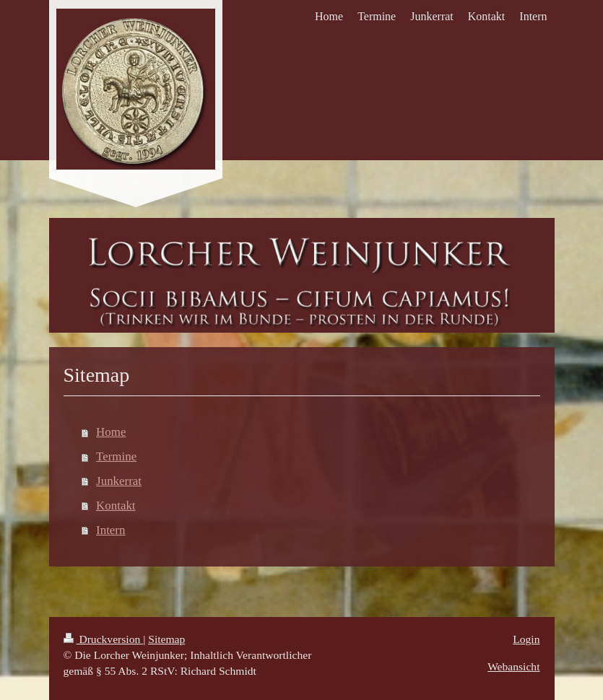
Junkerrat (119, 481)
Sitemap (166, 639)
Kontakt (116, 506)
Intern (110, 530)
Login (526, 639)
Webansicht (513, 666)
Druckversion (104, 639)
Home (111, 432)
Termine (116, 456)
